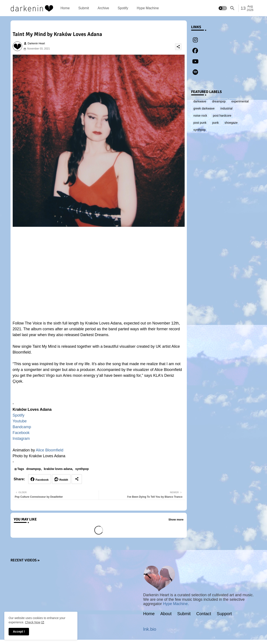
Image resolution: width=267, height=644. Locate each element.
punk (215, 123)
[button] (223, 8)
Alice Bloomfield (50, 450)
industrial (226, 108)
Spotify (123, 8)
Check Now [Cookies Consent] (33, 622)
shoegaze (231, 123)
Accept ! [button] (19, 632)
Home (65, 8)
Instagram (21, 439)
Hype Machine (148, 8)
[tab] (65, 8)
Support (224, 614)
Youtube (20, 421)
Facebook (21, 433)
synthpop (82, 469)
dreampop (34, 469)
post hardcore (222, 116)
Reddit (64, 480)
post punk (200, 123)
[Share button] (77, 479)
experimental (240, 101)
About (166, 614)
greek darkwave (204, 108)
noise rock (200, 116)
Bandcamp (22, 427)
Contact (204, 614)
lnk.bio (150, 629)
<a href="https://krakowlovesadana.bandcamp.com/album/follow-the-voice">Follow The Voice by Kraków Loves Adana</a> (99, 395)
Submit (84, 8)
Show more (176, 520)
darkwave (200, 101)
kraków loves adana (58, 469)
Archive (103, 8)
